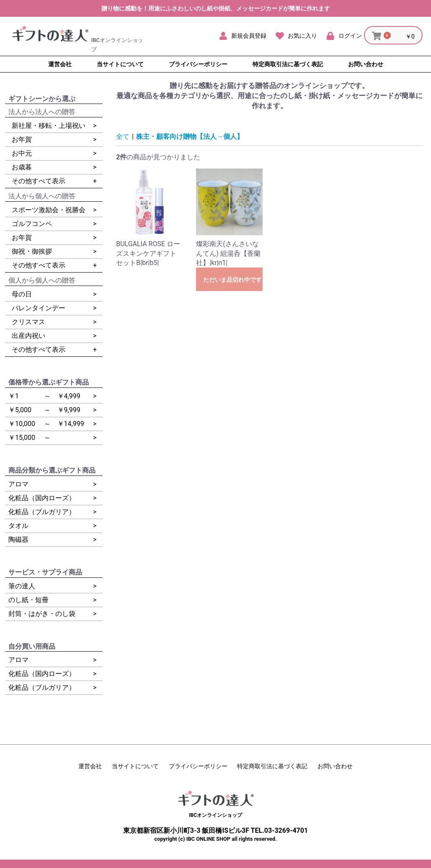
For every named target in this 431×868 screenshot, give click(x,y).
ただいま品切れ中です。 (233, 280)
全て (123, 136)
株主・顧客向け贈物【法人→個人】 (190, 136)
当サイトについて (135, 766)
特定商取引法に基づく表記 (272, 766)
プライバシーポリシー (198, 766)
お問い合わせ (335, 766)
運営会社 (90, 766)
